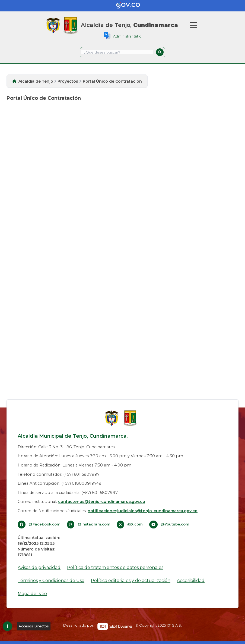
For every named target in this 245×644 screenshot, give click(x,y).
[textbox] (117, 52)
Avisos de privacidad (39, 567)
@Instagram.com (94, 524)
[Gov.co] (123, 6)
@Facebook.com (45, 524)
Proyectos (68, 81)
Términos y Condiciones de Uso (51, 581)
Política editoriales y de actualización (131, 581)
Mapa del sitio (32, 594)
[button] (160, 52)
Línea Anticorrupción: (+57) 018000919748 (60, 483)
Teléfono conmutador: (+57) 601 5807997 (59, 474)
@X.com (135, 524)
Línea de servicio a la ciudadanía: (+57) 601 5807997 (68, 493)
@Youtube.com (175, 524)
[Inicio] (71, 25)
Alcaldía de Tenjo (36, 81)
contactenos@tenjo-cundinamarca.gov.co (102, 502)
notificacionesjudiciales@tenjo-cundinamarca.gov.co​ (143, 511)
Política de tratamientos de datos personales (115, 567)
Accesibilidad (191, 581)
